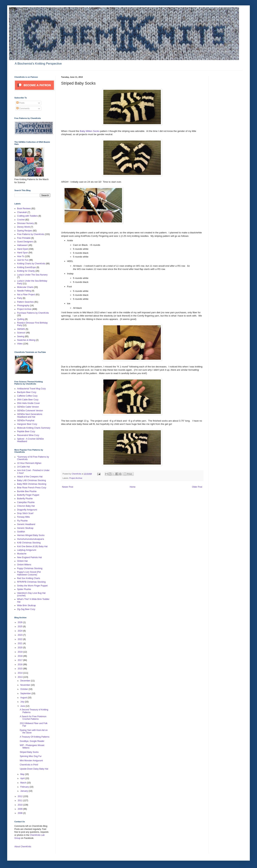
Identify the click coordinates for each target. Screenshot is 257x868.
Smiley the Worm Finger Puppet (32, 586)
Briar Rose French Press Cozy (32, 488)
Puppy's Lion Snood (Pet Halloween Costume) (29, 573)
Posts (20, 103)
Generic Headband (26, 524)
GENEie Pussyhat (26, 421)
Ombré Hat (22, 561)
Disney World (23, 227)
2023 (20, 635)
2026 (20, 622)
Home (133, 487)
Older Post (197, 487)
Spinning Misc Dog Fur (31, 756)
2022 (20, 639)
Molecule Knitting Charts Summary (34, 428)
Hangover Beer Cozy (27, 424)
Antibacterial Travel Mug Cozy (31, 389)
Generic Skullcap (25, 528)
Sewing (21, 336)
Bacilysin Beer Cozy (27, 392)
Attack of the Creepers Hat (30, 477)
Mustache (22, 554)
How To (21, 256)
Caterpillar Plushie (26, 502)
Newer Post (68, 487)
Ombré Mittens (24, 565)
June (23, 706)
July (23, 702)
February (25, 787)
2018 (20, 656)
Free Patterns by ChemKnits (31, 234)
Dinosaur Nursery (25, 223)
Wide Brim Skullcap (26, 605)
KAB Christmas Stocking (29, 543)
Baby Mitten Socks (90, 131)
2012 (20, 796)
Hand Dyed (22, 249)
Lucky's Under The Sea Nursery (32, 275)
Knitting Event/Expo (27, 267)
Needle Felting (24, 291)
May (23, 774)
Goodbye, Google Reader (32, 741)
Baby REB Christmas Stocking (32, 484)
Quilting (21, 319)
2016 (20, 664)
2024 (20, 631)
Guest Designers (25, 242)
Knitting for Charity (26, 271)
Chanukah (22, 212)
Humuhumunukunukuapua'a (31, 539)
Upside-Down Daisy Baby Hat (34, 769)
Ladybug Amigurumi (27, 550)
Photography (23, 306)
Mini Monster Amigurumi (31, 761)
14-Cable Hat (23, 467)
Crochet (21, 220)
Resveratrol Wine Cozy (28, 435)
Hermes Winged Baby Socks (31, 535)
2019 (20, 652)
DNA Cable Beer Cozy (28, 400)
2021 (20, 643)
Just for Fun (23, 260)
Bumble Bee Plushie (27, 491)
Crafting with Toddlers (27, 216)
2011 (20, 801)
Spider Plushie (24, 589)
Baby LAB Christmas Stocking (31, 480)
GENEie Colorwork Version (30, 411)
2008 (20, 813)
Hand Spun (22, 253)
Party (20, 298)
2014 (20, 673)
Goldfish (21, 532)
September (26, 693)
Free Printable (24, 238)
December (26, 681)
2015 (20, 669)
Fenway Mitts (23, 517)
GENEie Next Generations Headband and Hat (30, 415)
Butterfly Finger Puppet (28, 495)
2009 (20, 809)
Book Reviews (24, 209)
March (24, 783)
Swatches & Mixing (26, 340)
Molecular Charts (25, 287)
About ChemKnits (23, 847)
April (23, 778)
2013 (20, 677)
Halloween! (22, 245)
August (24, 698)
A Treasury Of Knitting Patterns (35, 737)
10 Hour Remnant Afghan (29, 463)
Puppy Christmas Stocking (30, 568)
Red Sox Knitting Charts (29, 578)
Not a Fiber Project (26, 295)
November (26, 685)
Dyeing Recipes (25, 231)
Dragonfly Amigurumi (27, 510)
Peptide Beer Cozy (26, 431)
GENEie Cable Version (28, 407)
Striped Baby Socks (29, 752)
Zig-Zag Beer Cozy (26, 609)
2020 (20, 648)
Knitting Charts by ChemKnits (31, 264)
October (24, 689)
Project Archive (76, 478)
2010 (20, 805)
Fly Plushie (22, 521)
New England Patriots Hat (29, 557)
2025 (20, 627)
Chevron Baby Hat (26, 506)
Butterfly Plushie (25, 499)
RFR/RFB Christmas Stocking (31, 582)
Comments (23, 109)
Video (20, 344)
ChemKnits (77, 474)
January (24, 791)
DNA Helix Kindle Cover (28, 403)
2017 (20, 660)
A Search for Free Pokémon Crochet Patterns (33, 718)
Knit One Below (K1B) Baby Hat (32, 546)
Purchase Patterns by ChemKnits (33, 313)
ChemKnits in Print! (29, 765)
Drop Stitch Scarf (25, 513)
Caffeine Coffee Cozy (27, 396)
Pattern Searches (25, 302)
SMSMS (21, 329)
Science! (21, 333)
